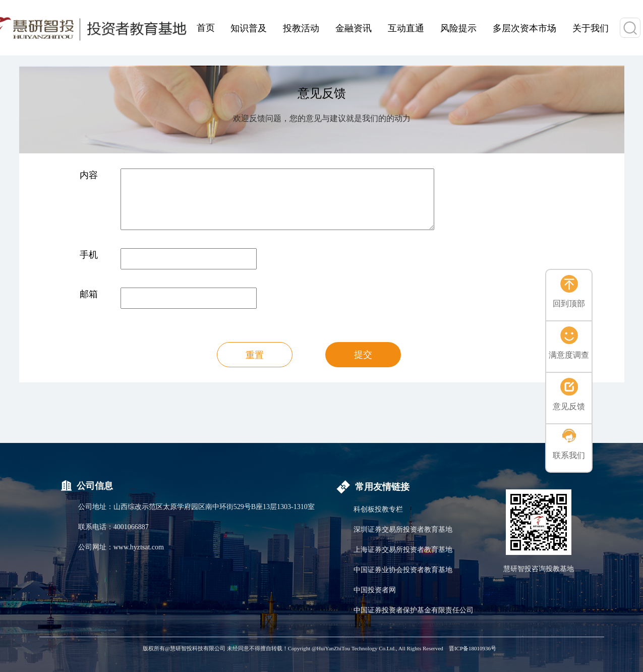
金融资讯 (354, 28)
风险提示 (458, 28)
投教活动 (301, 28)
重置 (255, 355)
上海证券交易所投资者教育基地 (403, 550)
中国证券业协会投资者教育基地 (403, 570)
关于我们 (591, 28)
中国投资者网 (375, 590)
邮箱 (89, 294)
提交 (363, 355)
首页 (206, 28)
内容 (89, 175)
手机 (89, 255)
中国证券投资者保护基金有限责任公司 (414, 610)
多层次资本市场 (524, 28)
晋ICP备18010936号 (473, 648)
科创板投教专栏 (378, 509)
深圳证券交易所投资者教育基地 (403, 529)
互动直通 (406, 28)
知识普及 (249, 28)
